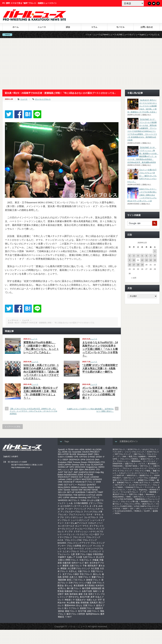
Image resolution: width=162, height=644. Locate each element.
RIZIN (117, 513)
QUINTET (91, 485)
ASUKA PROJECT (91, 452)
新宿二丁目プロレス (76, 580)
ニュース (42, 27)
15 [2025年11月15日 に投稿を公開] (155, 260)
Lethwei (62, 479)
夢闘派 (64, 568)
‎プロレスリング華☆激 (129, 501)
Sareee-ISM (77, 490)
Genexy (75, 465)
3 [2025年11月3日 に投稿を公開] (134, 256)
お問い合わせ (147, 27)
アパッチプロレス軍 (93, 512)
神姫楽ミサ (70, 600)
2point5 (61, 449)
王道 (85, 594)
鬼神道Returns (93, 614)
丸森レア (71, 557)
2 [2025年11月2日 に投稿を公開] (130, 256)
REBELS (75, 487)
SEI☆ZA (62, 492)
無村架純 (74, 594)
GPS (72, 467)
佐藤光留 (67, 563)
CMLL (97, 454)
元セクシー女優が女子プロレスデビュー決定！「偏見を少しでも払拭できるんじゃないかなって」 (142, 176)
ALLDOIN (97, 449)
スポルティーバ (95, 523)
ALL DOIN (63, 452)
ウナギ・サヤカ (93, 514)
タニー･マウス (82, 526)
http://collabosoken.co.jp (21, 467)
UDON (99, 495)
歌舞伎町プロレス (73, 591)
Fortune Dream (80, 462)
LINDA (69, 479)
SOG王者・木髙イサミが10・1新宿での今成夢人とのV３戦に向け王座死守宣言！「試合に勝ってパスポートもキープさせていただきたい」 (41, 372)
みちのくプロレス (149, 449)
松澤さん (62, 588)
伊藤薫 (95, 560)
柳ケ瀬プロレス (74, 588)
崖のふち (97, 574)
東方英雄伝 (90, 586)
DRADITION (117, 464)
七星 (73, 554)
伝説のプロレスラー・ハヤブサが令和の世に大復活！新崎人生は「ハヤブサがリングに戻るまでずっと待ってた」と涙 (142, 195)
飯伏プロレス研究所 (76, 614)
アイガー (69, 509)
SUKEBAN (80, 492)
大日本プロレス (153, 452)
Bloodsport (82, 454)
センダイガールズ (66, 526)
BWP (90, 454)
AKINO (88, 449)
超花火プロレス (147, 459)
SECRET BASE (91, 490)
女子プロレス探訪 (71, 574)
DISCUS (90, 460)
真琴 (93, 597)
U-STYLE (91, 495)
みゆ (100, 506)
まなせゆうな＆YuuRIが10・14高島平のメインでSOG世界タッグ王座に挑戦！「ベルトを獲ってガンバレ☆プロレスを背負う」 (100, 349)
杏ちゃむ (69, 586)
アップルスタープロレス (72, 512)
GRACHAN (80, 467)
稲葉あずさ (81, 600)
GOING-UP (63, 467)
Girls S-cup (85, 465)
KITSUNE (89, 475)
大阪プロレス (84, 571)
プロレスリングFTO (132, 504)
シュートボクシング (80, 520)
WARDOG (63, 500)
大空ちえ (73, 571)
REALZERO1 (64, 487)
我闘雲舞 (62, 580)
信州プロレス (139, 497)
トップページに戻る (13, 426)
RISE (98, 487)
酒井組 (61, 611)
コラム (94, 27)
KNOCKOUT (64, 477)
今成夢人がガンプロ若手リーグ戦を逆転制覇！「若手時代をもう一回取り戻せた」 (90, 410)
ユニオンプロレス (71, 551)
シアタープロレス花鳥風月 (147, 478)
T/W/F (100, 492)
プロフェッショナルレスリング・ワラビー (139, 468)
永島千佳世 (87, 591)
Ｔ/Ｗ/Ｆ (69, 617)
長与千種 (82, 611)
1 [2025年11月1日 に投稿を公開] (155, 251)
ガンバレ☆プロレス (43, 99)
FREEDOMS (94, 462)
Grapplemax (92, 467)
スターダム (132, 490)
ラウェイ (84, 551)
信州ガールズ (78, 563)
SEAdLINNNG (118, 497)
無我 (67, 594)
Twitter (154, 3)
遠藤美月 (99, 608)
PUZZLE (82, 485)
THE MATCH (79, 495)
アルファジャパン (77, 514)
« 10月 (134, 278)
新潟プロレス (148, 504)
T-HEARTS (91, 492)
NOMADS (97, 479)
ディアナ (69, 532)
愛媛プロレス (98, 577)
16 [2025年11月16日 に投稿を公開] (130, 265)
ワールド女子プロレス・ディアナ (134, 492)
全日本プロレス (134, 449)
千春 (85, 566)
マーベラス (79, 549)
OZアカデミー (70, 485)
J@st (81, 470)
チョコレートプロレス (85, 529)
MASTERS (87, 479)
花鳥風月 (94, 603)
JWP (76, 472)
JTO (98, 470)
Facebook (158, 3)
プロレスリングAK (73, 540)
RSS (150, 3)
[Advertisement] (81, 64)
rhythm (84, 487)
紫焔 (78, 603)
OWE (60, 485)
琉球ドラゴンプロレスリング (124, 480)
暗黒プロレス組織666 (137, 456)
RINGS (91, 487)
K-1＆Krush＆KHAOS (123, 511)
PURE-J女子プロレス (142, 483)
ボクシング (87, 546)
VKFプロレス (93, 497)
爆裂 (81, 594)
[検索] (139, 223)
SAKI (60, 490)
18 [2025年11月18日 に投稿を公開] (138, 265)
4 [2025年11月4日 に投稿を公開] (138, 256)
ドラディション (81, 532)
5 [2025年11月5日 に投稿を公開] (142, 256)
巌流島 (155, 511)
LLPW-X (77, 479)
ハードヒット (69, 534)
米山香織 (71, 603)
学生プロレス (86, 574)
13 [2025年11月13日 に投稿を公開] (146, 260)
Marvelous (150, 494)
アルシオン (63, 514)
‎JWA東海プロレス (148, 501)
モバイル (120, 27)
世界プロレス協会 (84, 554)
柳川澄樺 (86, 588)
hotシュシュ (64, 470)
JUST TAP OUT (65, 472)
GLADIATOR (97, 465)
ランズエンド (95, 551)
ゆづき (61, 509)
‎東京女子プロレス (120, 494)
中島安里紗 (98, 554)
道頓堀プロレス (87, 608)
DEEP (65, 460)
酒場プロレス (71, 611)
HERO (101, 467)
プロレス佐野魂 (74, 546)
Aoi (70, 452)
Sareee (67, 490)
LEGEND (95, 477)
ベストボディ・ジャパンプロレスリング (128, 452)
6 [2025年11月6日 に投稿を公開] (146, 256)
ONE (60, 482)
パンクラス (151, 497)
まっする (93, 506)
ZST (132, 509)
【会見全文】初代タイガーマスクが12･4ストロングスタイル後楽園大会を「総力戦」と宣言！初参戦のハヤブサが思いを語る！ (142, 106)
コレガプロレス (91, 517)
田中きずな (74, 597)
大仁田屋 (95, 568)
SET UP (71, 492)
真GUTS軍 (85, 597)
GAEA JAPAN (64, 465)
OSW (98, 482)
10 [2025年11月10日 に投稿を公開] (134, 260)
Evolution (62, 462)
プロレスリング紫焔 (142, 471)
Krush (87, 477)
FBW (70, 462)
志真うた (74, 577)
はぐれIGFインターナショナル (75, 506)
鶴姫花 (61, 617)
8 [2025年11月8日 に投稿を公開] (155, 256)
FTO (103, 462)
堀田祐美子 (93, 566)
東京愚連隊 (79, 586)
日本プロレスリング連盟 (80, 583)
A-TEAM (70, 449)
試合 (68, 27)
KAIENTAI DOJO (87, 472)
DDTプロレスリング (123, 454)
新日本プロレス (119, 449)
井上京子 (100, 557)
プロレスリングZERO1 (129, 459)
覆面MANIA (70, 605)
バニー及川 (94, 534)
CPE (76, 457)
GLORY (147, 511)
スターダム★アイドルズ (76, 523)
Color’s (61, 457)
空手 (100, 600)
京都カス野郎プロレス (68, 560)
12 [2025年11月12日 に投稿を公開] (142, 260)
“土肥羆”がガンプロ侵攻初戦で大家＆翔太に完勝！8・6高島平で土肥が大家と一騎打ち (100, 368)
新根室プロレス (93, 580)
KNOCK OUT (77, 477)
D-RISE (91, 457)
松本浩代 (100, 586)
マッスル (97, 546)
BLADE (73, 454)
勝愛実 (66, 566)
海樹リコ (97, 591)
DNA (97, 460)
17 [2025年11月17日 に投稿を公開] (134, 265)
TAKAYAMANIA (65, 495)
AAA (76, 449)
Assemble (77, 452)
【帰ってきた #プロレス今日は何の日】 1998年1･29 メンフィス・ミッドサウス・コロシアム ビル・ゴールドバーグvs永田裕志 (33, 411)
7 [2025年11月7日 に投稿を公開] (151, 256)
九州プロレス (89, 557)
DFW (83, 460)
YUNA (83, 500)
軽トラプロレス (72, 608)
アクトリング (80, 509)
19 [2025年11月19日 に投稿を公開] (142, 265)
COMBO (69, 457)
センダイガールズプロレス (139, 485)
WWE (129, 497)
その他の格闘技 (81, 503)
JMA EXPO (90, 470)
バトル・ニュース (78, 626)
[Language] (133, 3)
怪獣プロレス (85, 577)
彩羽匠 (66, 577)
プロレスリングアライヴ (78, 543)
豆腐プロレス (89, 605)
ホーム (16, 27)
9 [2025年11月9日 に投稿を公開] (130, 260)
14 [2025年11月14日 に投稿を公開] (151, 260)
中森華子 (62, 557)
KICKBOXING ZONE (74, 475)
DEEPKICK (74, 460)
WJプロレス (74, 500)
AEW (82, 449)
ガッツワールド (149, 461)
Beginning (143, 490)
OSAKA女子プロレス (85, 482)
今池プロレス (85, 560)
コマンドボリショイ (74, 517)
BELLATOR (63, 454)
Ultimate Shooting (78, 497)
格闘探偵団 (96, 588)
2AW (124, 456)
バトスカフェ (82, 534)
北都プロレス (76, 566)
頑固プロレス (93, 611)
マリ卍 (70, 549)
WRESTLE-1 (132, 475)
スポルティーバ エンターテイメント (133, 473)
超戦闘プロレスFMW (146, 480)
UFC (60, 497)
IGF (72, 470)
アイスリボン (150, 487)
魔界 (102, 614)
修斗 (87, 563)
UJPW (66, 497)
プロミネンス (79, 537)
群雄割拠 (85, 603)
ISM (76, 470)
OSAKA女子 (69, 482)
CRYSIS (83, 457)
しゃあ (70, 503)
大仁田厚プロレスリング (79, 568)
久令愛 (79, 557)
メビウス (142, 464)
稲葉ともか (92, 600)
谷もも (79, 605)
